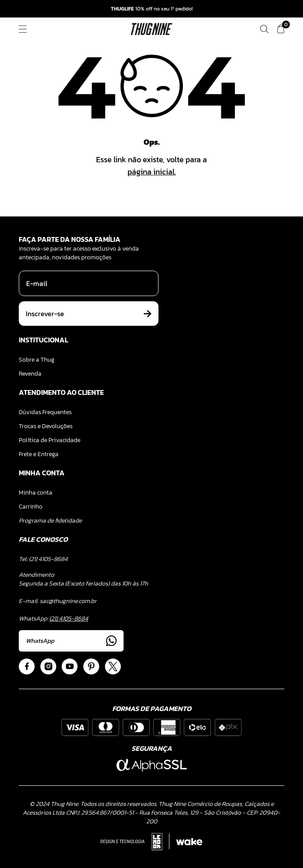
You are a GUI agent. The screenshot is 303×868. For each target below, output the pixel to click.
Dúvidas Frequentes (45, 412)
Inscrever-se (89, 314)
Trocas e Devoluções (46, 426)
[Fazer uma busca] (264, 29)
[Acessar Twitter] (113, 667)
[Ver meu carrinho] (281, 29)
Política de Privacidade (50, 440)
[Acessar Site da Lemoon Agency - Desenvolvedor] (151, 842)
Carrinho (31, 507)
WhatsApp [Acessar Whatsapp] (71, 641)
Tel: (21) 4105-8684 (43, 559)
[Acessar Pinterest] (91, 667)
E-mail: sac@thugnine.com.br (58, 601)
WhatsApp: (53, 619)
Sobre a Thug (37, 360)
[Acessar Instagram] (48, 667)
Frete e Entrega (39, 454)
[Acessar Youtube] (70, 667)
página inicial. (152, 172)
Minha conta (36, 493)
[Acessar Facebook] (27, 667)
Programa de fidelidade (50, 521)
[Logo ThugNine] (152, 29)
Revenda (30, 374)
